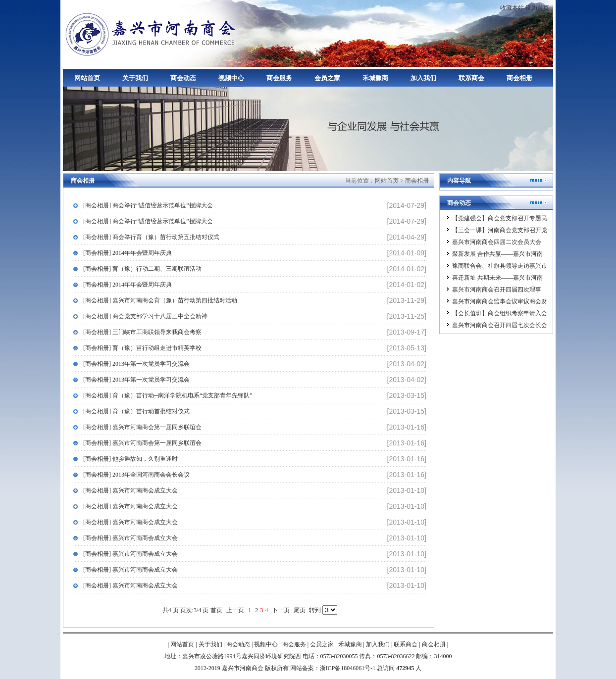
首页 (216, 610)
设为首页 (537, 8)
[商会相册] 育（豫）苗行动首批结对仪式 (136, 411)
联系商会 (471, 78)
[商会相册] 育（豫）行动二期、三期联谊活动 (142, 269)
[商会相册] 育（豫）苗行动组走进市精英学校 (142, 348)
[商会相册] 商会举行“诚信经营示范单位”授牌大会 (148, 205)
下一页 (281, 610)
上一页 (235, 610)
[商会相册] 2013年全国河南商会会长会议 (136, 475)
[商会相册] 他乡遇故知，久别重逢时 (130, 459)
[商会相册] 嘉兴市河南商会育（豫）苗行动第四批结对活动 (160, 300)
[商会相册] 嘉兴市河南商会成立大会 (130, 490)
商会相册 (519, 78)
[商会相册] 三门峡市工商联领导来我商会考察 (142, 332)
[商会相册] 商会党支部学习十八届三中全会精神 (145, 316)
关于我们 (135, 78)
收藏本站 (512, 8)
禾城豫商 (375, 78)
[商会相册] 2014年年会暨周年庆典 (128, 253)
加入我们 (423, 78)
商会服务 (279, 78)
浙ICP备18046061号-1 (348, 668)
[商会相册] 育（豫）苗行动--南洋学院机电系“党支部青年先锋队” (168, 395)
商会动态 (183, 78)
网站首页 (87, 78)
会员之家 (327, 78)
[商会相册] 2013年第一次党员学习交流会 (136, 364)
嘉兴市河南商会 (152, 33)
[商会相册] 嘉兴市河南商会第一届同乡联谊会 (142, 427)
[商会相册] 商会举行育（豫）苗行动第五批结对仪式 (151, 237)
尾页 (300, 610)
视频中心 (231, 78)
